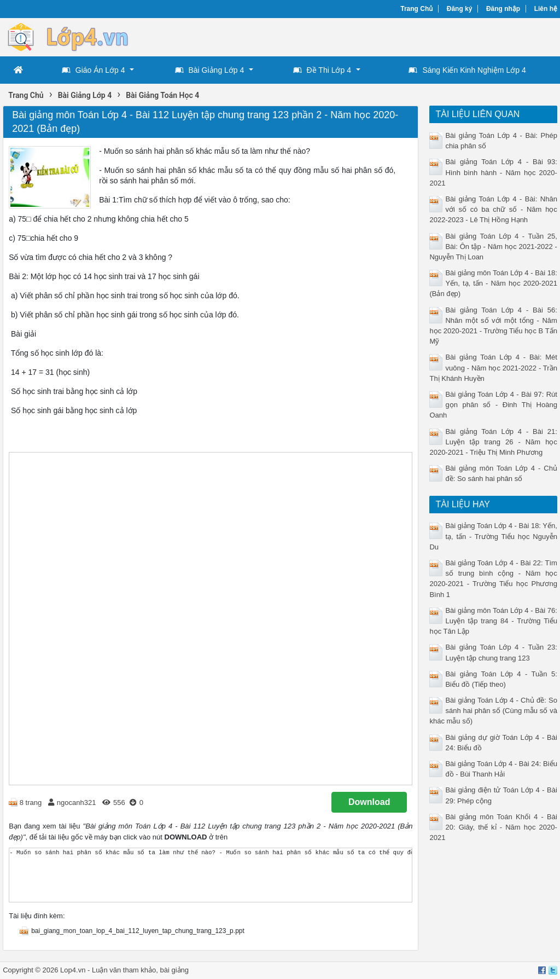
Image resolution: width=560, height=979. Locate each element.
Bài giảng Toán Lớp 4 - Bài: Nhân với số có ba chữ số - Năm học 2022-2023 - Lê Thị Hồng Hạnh (493, 209)
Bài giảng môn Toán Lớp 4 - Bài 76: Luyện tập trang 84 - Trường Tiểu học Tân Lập (493, 621)
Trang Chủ (416, 9)
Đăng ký (460, 9)
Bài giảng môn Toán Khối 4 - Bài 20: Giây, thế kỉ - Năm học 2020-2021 (493, 827)
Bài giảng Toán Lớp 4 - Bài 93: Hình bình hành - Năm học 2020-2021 (493, 172)
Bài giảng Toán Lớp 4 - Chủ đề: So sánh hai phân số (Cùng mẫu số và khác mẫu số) (493, 711)
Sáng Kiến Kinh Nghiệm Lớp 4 (467, 70)
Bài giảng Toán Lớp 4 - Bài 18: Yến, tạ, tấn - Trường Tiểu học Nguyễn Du (493, 536)
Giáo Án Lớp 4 (94, 70)
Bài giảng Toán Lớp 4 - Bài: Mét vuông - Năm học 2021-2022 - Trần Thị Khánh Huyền (493, 367)
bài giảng (175, 970)
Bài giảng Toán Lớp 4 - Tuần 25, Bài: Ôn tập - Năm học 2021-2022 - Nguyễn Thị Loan (493, 247)
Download (369, 802)
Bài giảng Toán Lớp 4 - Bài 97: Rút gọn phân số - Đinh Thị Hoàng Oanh (493, 405)
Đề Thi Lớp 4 (322, 70)
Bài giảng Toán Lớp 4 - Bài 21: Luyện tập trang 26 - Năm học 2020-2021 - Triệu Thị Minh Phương (493, 442)
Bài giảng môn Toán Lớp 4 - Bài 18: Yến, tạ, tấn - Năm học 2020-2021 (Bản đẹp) (493, 283)
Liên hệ (546, 9)
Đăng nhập (503, 9)
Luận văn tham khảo (124, 970)
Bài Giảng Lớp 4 (210, 70)
